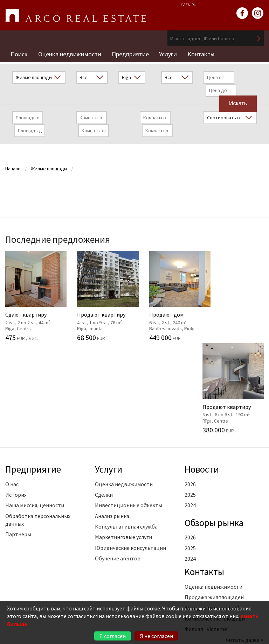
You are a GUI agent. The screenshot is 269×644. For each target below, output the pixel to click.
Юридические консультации (130, 455)
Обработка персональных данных (38, 427)
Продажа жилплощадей (214, 505)
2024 (190, 413)
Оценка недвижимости (70, 54)
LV (183, 5)
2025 (190, 402)
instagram (258, 13)
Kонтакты (201, 54)
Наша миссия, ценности (35, 413)
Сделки (104, 402)
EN (188, 5)
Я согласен (113, 636)
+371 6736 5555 (53, 596)
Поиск (19, 54)
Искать (258, 38)
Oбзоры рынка (214, 430)
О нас (12, 391)
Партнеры (18, 442)
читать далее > (245, 547)
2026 (190, 391)
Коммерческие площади (215, 526)
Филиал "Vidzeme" (207, 537)
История (16, 402)
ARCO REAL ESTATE (76, 15)
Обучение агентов (118, 466)
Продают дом (168, 296)
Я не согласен (156, 636)
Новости (202, 377)
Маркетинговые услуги (123, 445)
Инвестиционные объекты (129, 413)
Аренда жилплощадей (212, 515)
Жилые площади (49, 168)
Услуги (168, 54)
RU (194, 5)
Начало (13, 168)
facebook (242, 13)
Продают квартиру (101, 296)
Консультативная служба (126, 434)
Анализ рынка (112, 423)
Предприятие (130, 54)
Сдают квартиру (34, 296)
